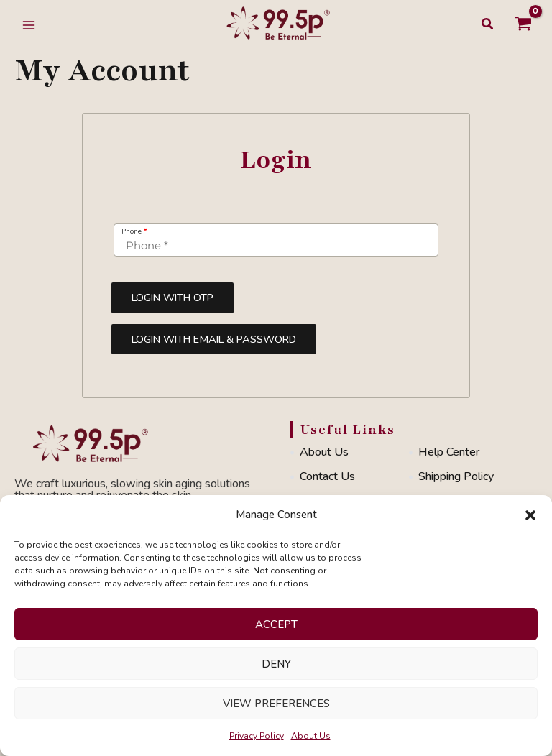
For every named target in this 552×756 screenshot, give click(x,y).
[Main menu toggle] (29, 25)
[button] (530, 515)
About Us (311, 736)
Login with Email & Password (214, 339)
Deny (276, 664)
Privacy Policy (257, 736)
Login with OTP (172, 298)
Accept (276, 624)
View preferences (276, 704)
